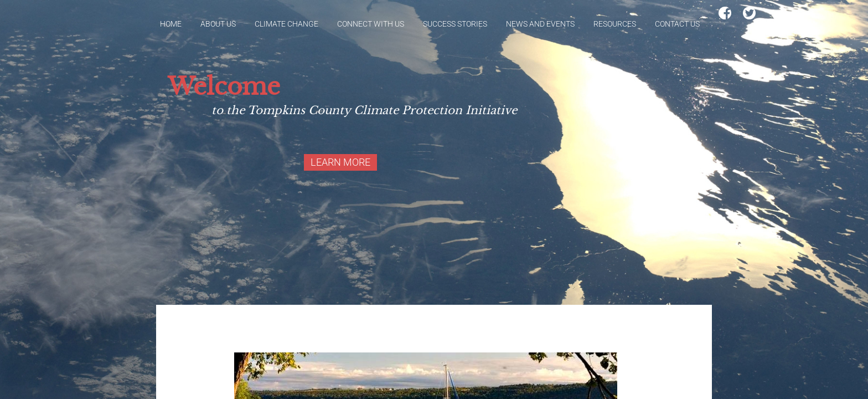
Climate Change (286, 24)
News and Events (540, 24)
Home (171, 24)
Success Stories (455, 24)
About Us (218, 24)
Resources (615, 24)
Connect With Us (371, 24)
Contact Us (677, 24)
